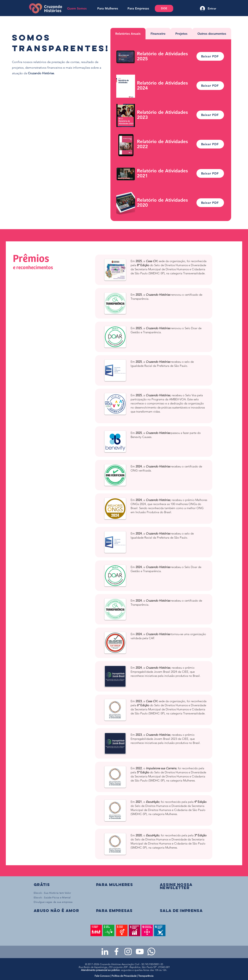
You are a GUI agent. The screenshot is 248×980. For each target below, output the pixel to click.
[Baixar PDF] (210, 56)
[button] (176, 886)
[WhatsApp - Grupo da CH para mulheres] (151, 952)
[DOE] (164, 8)
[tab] (128, 34)
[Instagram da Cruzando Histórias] (128, 952)
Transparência (146, 976)
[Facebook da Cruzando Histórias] (116, 952)
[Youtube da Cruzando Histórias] (140, 952)
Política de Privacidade (124, 976)
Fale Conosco (102, 976)
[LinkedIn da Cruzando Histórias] (105, 952)
